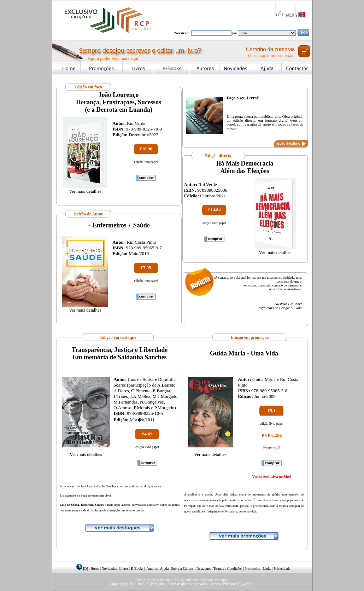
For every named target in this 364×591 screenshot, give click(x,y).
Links (267, 569)
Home (95, 569)
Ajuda (164, 569)
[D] (86, 569)
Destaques (204, 569)
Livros (124, 569)
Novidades (109, 569)
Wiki (299, 308)
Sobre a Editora (182, 569)
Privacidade (282, 569)
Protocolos (252, 569)
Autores (152, 569)
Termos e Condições (228, 569)
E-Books (137, 569)
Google (284, 308)
